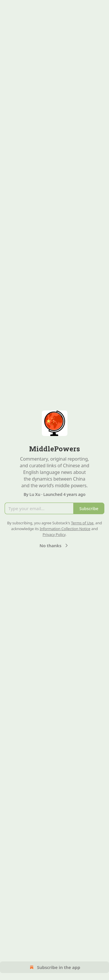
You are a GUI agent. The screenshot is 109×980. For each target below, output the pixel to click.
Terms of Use (82, 523)
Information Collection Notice (65, 529)
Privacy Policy (54, 534)
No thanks (54, 545)
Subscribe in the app (54, 967)
